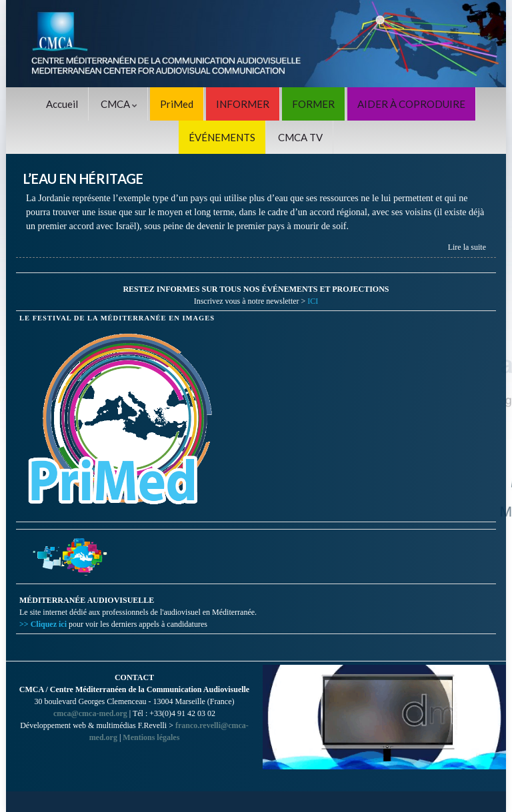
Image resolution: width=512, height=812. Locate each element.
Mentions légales (151, 737)
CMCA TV (300, 137)
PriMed (177, 104)
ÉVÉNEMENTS (222, 137)
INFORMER (243, 104)
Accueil (62, 104)
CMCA (119, 104)
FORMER (313, 104)
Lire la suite (467, 247)
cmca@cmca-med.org (90, 713)
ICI (313, 301)
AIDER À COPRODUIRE (411, 104)
